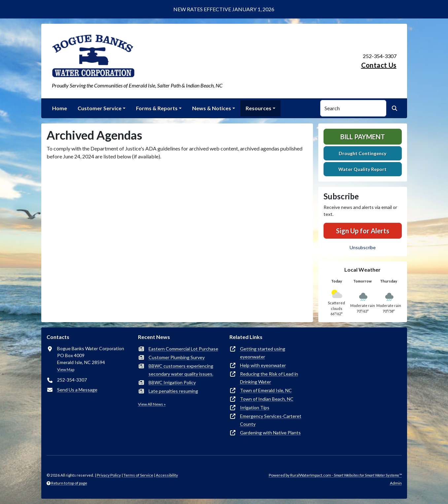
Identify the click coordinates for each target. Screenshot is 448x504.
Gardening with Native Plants (270, 433)
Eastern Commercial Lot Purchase (183, 349)
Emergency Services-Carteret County (271, 420)
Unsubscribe (363, 247)
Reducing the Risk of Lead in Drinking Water (269, 378)
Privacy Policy (109, 475)
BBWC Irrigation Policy (172, 382)
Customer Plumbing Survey (177, 357)
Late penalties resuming (173, 391)
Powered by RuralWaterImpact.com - (335, 475)
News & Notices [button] (212, 108)
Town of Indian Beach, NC (267, 399)
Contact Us (379, 65)
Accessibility (167, 475)
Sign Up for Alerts (363, 231)
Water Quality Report (362, 169)
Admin (396, 483)
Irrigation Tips (255, 407)
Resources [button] (258, 108)
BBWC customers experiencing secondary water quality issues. (181, 370)
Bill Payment (363, 137)
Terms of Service (138, 475)
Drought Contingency (362, 153)
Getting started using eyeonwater (263, 353)
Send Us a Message (77, 390)
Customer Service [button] (100, 108)
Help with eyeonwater (263, 365)
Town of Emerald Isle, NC (266, 390)
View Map (66, 370)
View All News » (152, 404)
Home (60, 108)
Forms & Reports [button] (157, 108)
